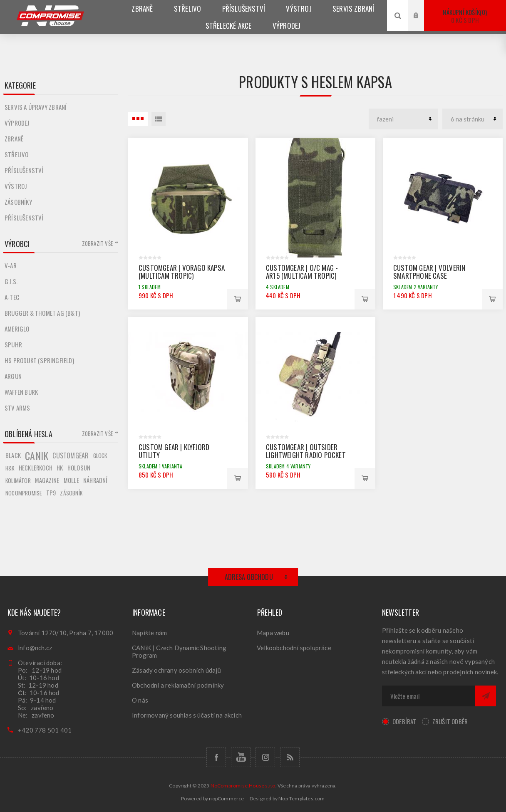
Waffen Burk (21, 392)
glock (100, 456)
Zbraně (14, 139)
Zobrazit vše (97, 243)
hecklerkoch (36, 468)
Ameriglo (17, 329)
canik (37, 456)
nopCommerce (226, 798)
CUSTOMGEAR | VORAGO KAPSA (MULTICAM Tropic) (182, 272)
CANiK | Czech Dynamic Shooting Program (179, 651)
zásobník (71, 493)
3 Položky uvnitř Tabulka (138, 119)
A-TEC (12, 297)
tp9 (51, 493)
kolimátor (18, 480)
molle (71, 480)
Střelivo (17, 154)
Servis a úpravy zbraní (36, 107)
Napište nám (149, 633)
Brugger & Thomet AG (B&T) (42, 313)
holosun (79, 468)
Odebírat (404, 721)
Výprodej (17, 123)
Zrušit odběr (450, 721)
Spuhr (13, 344)
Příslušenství (24, 170)
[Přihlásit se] (429, 696)
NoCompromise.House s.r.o (243, 786)
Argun (13, 376)
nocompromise (24, 493)
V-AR (11, 265)
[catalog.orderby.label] (403, 119)
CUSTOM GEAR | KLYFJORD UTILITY (174, 451)
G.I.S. (11, 281)
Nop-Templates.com (301, 798)
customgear (71, 456)
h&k (10, 468)
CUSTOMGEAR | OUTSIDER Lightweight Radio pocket (306, 451)
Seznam (159, 119)
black (13, 455)
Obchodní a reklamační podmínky (178, 685)
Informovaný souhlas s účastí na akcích (187, 715)
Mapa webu (273, 633)
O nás (140, 700)
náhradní (95, 480)
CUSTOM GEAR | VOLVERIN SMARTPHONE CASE (429, 272)
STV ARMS (17, 408)
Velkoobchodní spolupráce (294, 648)
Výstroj (16, 186)
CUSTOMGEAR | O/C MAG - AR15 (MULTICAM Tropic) (302, 272)
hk (60, 468)
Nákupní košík (465, 16)
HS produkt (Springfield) (39, 360)
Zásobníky (18, 202)
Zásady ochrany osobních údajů (176, 670)
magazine (47, 480)
